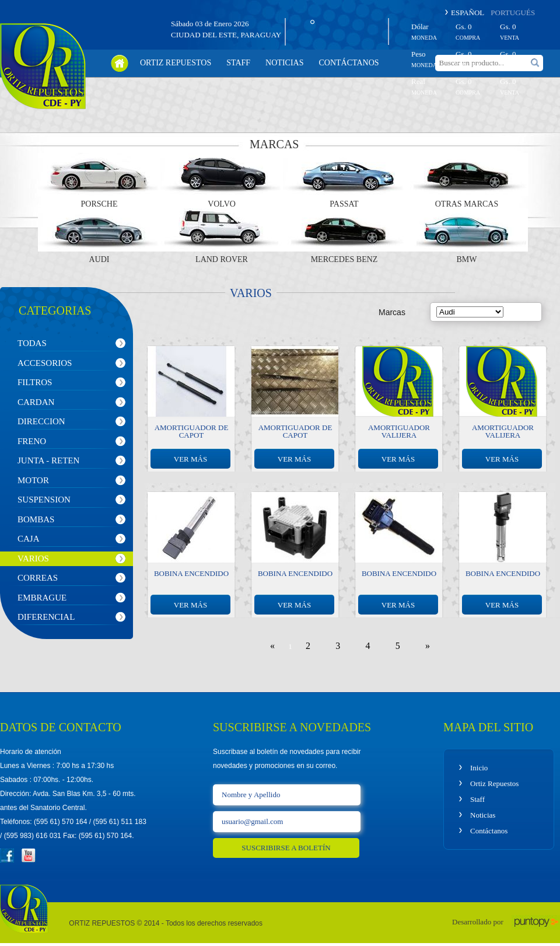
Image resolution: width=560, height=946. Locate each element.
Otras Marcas (467, 204)
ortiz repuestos (176, 63)
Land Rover (222, 260)
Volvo (222, 204)
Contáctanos (489, 831)
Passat (344, 204)
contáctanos (349, 63)
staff (238, 63)
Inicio (479, 768)
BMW (467, 260)
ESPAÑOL (468, 13)
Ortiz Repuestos (494, 783)
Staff (477, 799)
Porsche (99, 204)
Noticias (483, 815)
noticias (284, 63)
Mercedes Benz (344, 260)
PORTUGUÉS (513, 13)
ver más (190, 459)
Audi (99, 260)
